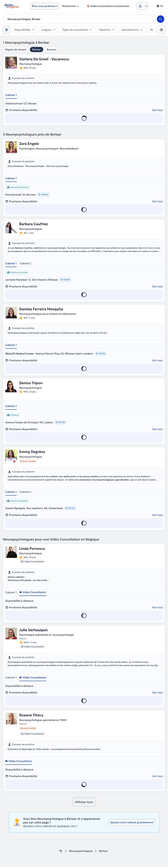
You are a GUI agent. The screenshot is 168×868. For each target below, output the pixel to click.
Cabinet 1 (11, 95)
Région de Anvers (16, 50)
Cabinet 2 (25, 264)
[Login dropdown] (142, 6)
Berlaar (37, 50)
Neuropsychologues (81, 852)
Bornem (52, 50)
